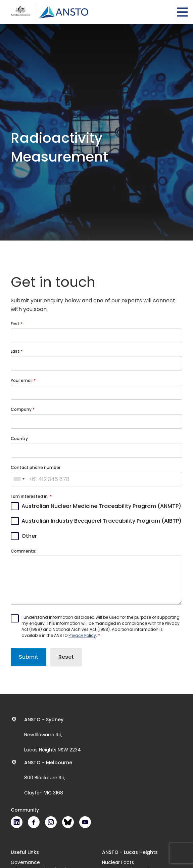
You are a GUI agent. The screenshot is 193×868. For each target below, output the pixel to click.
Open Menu (182, 12)
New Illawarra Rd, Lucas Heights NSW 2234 (53, 735)
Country (19, 439)
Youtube (85, 822)
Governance (25, 862)
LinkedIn (17, 822)
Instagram (51, 822)
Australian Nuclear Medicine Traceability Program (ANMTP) (101, 506)
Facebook (34, 822)
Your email (22, 380)
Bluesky (68, 822)
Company (22, 409)
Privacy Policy (82, 635)
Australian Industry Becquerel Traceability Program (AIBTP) (102, 521)
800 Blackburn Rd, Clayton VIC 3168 (48, 778)
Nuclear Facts (118, 862)
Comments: (23, 551)
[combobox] (19, 479)
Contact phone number (36, 467)
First (16, 324)
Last (16, 351)
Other (29, 536)
